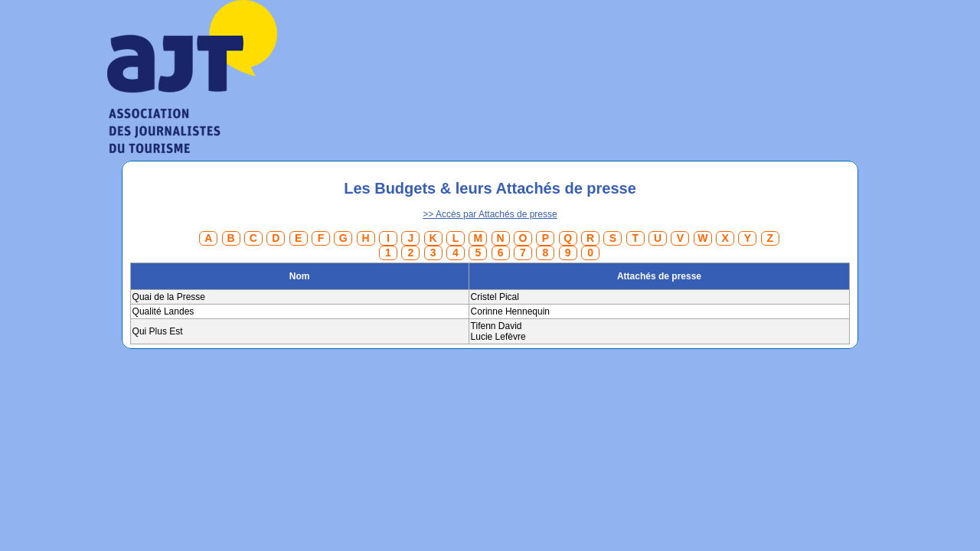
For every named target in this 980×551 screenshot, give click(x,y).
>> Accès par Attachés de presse (490, 214)
